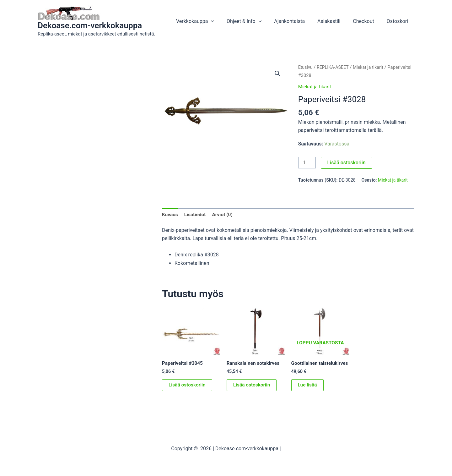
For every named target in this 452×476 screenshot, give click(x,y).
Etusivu (306, 67)
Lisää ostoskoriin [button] (188, 386)
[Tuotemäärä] (307, 163)
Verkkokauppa (209, 21)
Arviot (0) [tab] (224, 215)
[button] (225, 21)
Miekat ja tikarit (315, 87)
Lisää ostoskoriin (347, 163)
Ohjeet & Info (255, 21)
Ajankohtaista (298, 21)
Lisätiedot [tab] (196, 215)
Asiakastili (335, 21)
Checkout (367, 21)
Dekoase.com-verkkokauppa (90, 25)
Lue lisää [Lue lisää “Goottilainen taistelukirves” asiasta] (308, 392)
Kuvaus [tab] (170, 215)
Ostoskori (399, 21)
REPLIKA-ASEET (334, 67)
